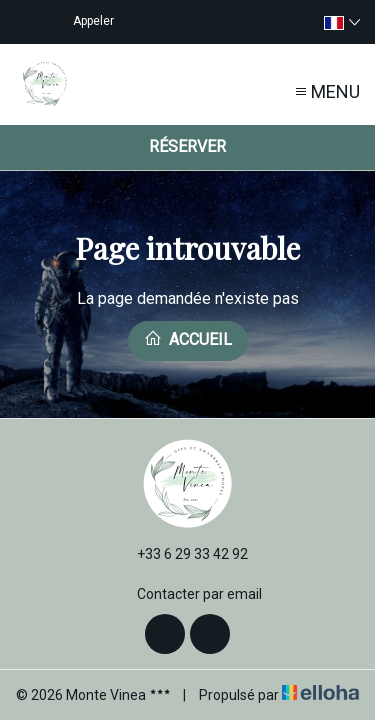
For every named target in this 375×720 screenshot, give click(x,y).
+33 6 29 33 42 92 (181, 554)
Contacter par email (188, 594)
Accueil (188, 339)
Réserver (187, 146)
